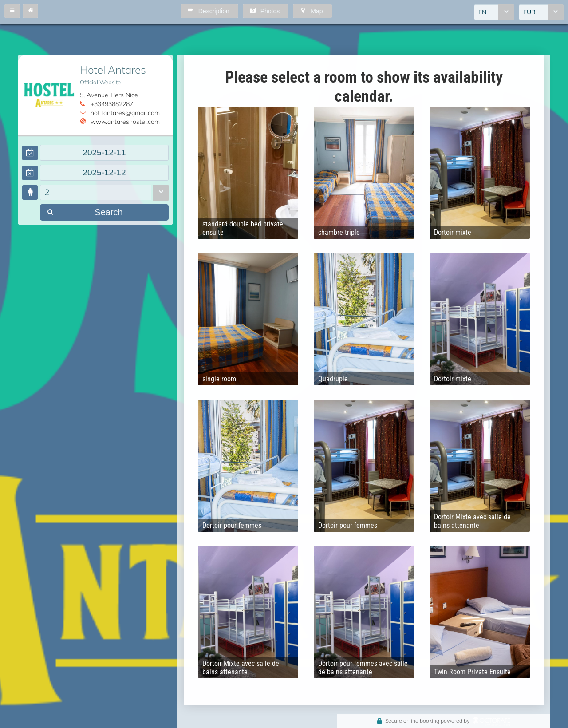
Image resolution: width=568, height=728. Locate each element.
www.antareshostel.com (125, 122)
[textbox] (104, 153)
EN (482, 12)
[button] (12, 11)
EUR (529, 12)
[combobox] (494, 12)
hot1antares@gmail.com (125, 113)
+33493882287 (112, 104)
